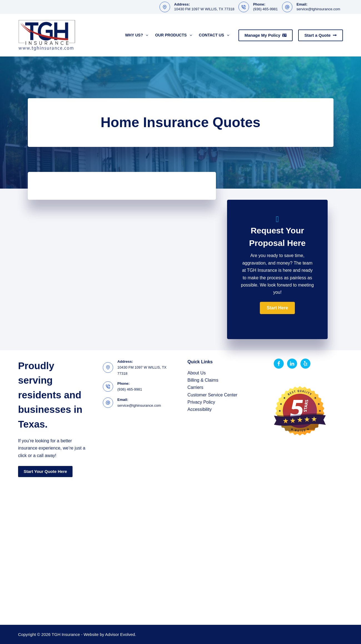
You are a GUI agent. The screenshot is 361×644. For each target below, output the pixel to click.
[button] (277, 308)
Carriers (196, 387)
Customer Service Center (213, 395)
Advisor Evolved (120, 634)
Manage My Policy (266, 35)
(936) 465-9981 (266, 9)
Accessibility (200, 409)
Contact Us (215, 35)
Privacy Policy (201, 402)
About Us (197, 373)
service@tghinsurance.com (318, 9)
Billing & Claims (203, 380)
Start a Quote (321, 35)
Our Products (175, 35)
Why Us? (138, 35)
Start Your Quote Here (45, 471)
